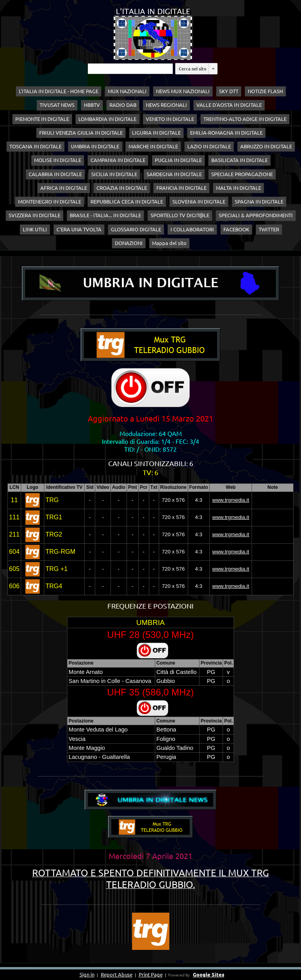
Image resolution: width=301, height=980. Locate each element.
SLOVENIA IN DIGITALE (199, 202)
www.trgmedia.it (231, 500)
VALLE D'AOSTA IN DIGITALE (229, 105)
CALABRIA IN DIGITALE (55, 174)
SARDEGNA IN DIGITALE (174, 174)
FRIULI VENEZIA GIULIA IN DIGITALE (81, 133)
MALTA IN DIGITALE (238, 188)
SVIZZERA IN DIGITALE (34, 215)
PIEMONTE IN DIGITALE (42, 119)
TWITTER (269, 229)
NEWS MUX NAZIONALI (183, 91)
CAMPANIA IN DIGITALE (118, 160)
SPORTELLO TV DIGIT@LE (180, 215)
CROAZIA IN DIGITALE (122, 188)
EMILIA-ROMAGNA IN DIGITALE (226, 133)
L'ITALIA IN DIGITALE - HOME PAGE (59, 91)
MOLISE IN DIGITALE (58, 160)
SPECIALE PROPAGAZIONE (242, 174)
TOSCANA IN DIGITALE (35, 146)
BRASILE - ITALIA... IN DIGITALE (105, 215)
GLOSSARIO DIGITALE (136, 229)
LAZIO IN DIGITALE (209, 146)
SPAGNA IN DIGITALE (259, 202)
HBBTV (92, 105)
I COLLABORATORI (192, 229)
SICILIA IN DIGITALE (114, 174)
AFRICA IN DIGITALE (64, 188)
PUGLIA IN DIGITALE (178, 160)
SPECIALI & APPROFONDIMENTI (256, 215)
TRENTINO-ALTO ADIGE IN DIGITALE (245, 119)
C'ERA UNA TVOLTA (79, 229)
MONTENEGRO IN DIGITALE (50, 202)
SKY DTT (229, 91)
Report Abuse (117, 974)
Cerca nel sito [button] (193, 68)
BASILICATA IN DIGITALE (239, 160)
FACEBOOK (236, 229)
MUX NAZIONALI (127, 91)
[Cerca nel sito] (130, 69)
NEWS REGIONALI (166, 105)
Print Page (151, 974)
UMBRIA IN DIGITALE (95, 146)
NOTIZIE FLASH (265, 91)
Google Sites (209, 974)
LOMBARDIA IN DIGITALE (107, 119)
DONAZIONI (129, 243)
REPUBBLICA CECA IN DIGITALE (127, 202)
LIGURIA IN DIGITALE (156, 133)
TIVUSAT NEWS (57, 105)
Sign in (87, 974)
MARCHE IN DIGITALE (153, 146)
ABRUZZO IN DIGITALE (266, 146)
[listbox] (213, 69)
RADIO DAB (123, 105)
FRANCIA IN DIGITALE (181, 188)
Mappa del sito (169, 243)
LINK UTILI (35, 229)
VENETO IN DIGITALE (170, 119)
